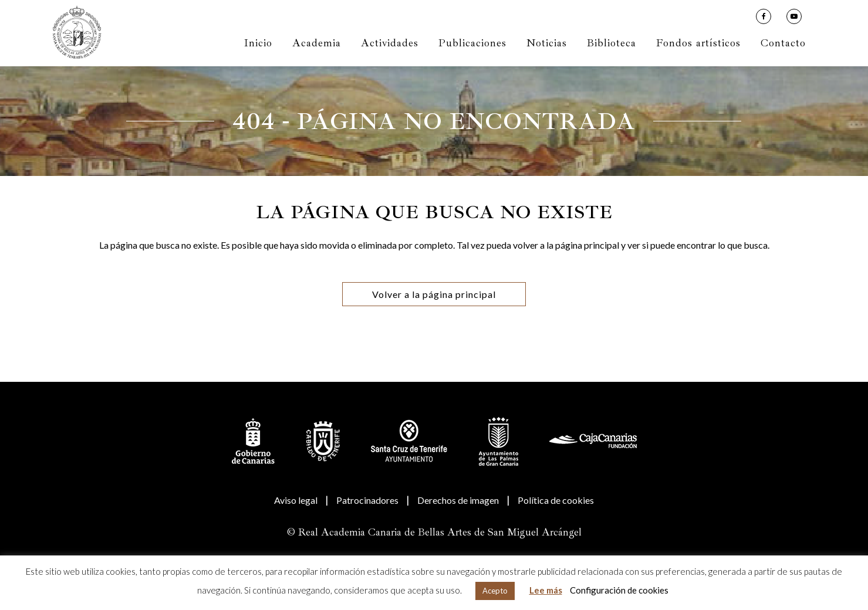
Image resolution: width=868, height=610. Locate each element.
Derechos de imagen (458, 500)
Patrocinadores (367, 500)
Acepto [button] (495, 591)
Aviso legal (296, 500)
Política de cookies (556, 500)
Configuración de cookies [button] (619, 590)
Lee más (546, 590)
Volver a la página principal (434, 294)
